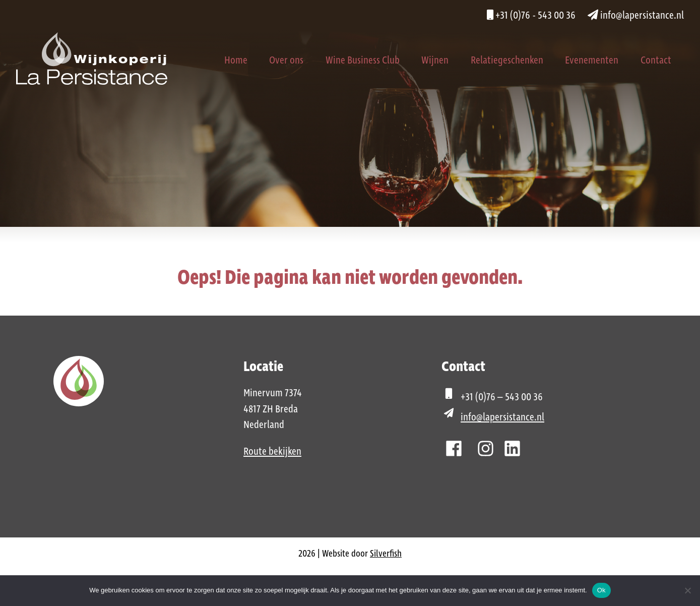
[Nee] (687, 590)
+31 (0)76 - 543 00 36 (531, 16)
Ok (601, 590)
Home (236, 60)
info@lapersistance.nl (636, 16)
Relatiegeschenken (507, 60)
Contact (656, 60)
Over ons (286, 60)
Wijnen (435, 60)
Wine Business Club (363, 60)
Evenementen (592, 60)
